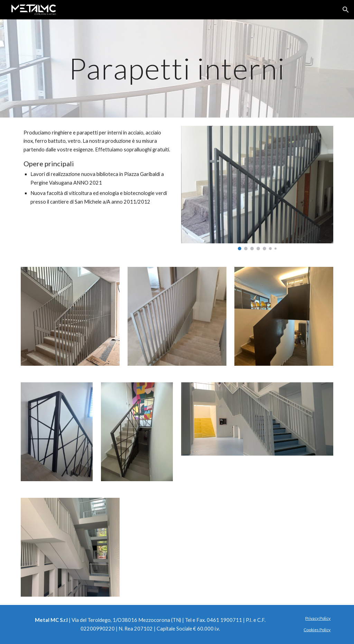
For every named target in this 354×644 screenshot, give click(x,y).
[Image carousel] (257, 188)
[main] (177, 68)
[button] (346, 10)
